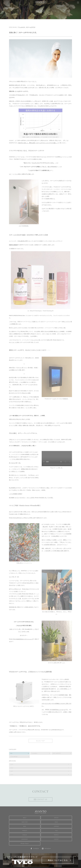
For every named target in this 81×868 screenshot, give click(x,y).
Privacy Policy (25, 843)
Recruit (56, 835)
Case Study (25, 822)
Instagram (48, 849)
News (56, 822)
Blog (25, 826)
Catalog (25, 835)
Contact (56, 839)
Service (56, 818)
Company (56, 826)
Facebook (36, 849)
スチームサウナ (31, 27)
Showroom (25, 839)
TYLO (56, 831)
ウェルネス (22, 27)
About (25, 818)
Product (25, 831)
